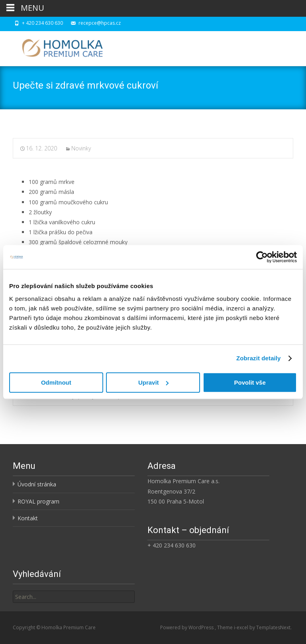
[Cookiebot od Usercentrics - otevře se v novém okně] (262, 257)
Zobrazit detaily (259, 358)
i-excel (242, 627)
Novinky (81, 148)
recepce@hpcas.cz (100, 23)
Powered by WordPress (187, 627)
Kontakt (28, 518)
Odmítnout (56, 382)
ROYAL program (38, 501)
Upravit (153, 382)
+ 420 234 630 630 (42, 23)
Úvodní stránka (37, 484)
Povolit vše (250, 382)
